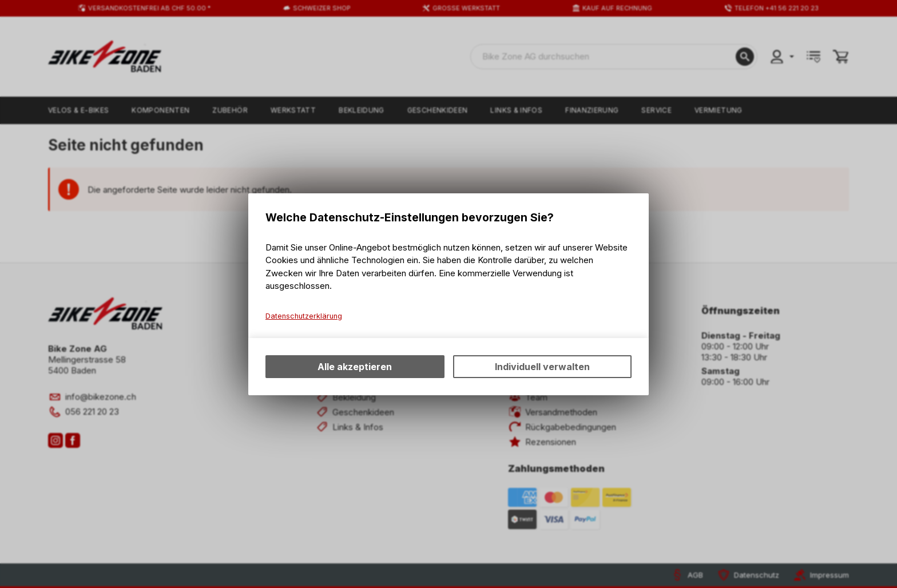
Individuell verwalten (542, 367)
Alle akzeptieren (355, 367)
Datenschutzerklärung (304, 316)
